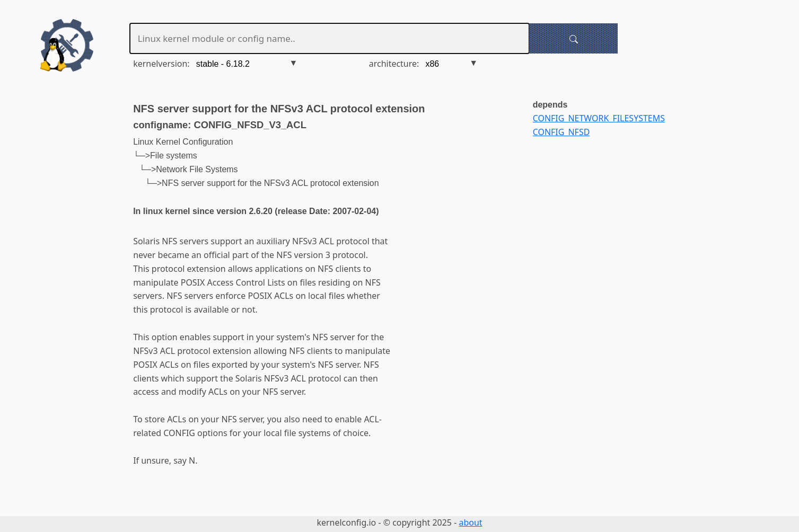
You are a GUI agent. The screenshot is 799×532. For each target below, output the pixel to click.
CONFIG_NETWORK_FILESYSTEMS (599, 118)
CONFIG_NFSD (561, 132)
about (470, 522)
